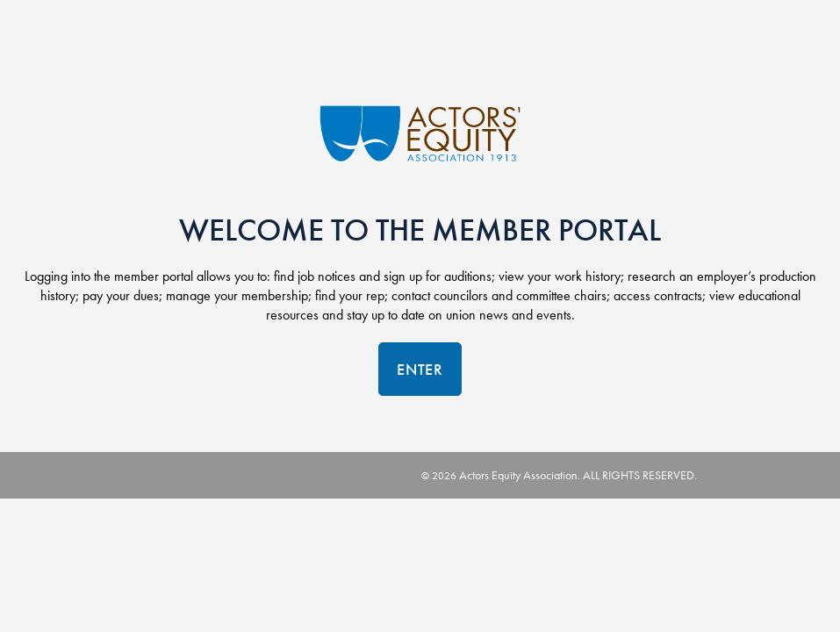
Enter (420, 369)
